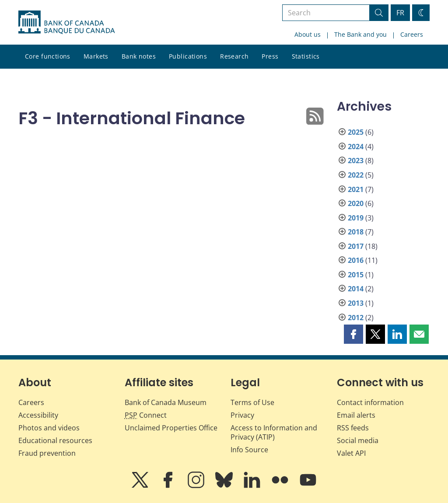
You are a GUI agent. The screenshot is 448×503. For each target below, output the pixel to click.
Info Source (249, 450)
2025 (356, 132)
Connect (146, 415)
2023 (356, 161)
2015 (356, 275)
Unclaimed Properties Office (171, 428)
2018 (356, 232)
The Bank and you (360, 34)
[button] (353, 334)
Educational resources (55, 440)
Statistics (306, 56)
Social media (358, 440)
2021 (356, 189)
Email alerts (356, 415)
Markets (96, 56)
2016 (356, 260)
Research (234, 56)
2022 (356, 175)
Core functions (48, 56)
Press (270, 56)
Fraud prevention (47, 453)
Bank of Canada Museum (166, 402)
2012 (356, 318)
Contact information (370, 402)
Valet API (351, 453)
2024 (356, 147)
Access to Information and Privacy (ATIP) (274, 432)
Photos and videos (49, 428)
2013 (356, 303)
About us (308, 34)
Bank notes (139, 56)
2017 (356, 246)
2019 (356, 218)
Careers (412, 34)
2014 (356, 289)
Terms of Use (252, 402)
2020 (356, 203)
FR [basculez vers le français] (400, 13)
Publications (188, 56)
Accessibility (38, 415)
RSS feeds (353, 428)
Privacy (242, 415)
